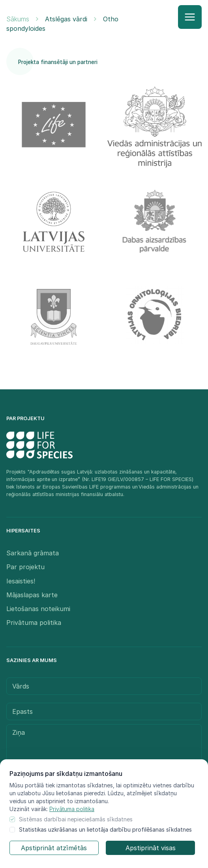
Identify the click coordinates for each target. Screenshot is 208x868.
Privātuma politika (72, 809)
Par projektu (25, 567)
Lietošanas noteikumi (38, 609)
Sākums (18, 19)
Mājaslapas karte (32, 595)
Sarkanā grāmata (33, 553)
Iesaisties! (21, 581)
